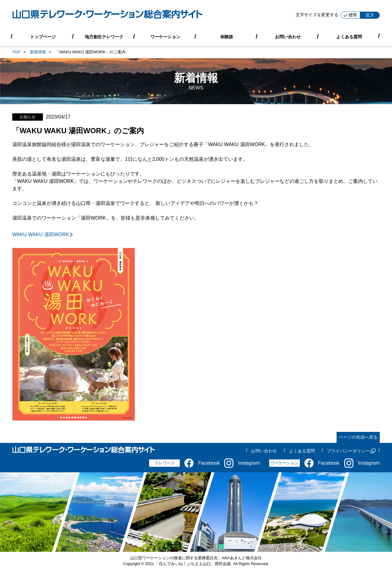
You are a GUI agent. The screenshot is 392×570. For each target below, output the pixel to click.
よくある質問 (349, 36)
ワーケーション (165, 36)
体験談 (227, 36)
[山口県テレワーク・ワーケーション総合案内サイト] (108, 15)
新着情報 (38, 52)
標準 (350, 15)
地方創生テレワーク (104, 36)
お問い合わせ (288, 36)
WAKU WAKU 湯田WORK (43, 234)
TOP (16, 52)
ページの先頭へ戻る (358, 437)
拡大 (370, 15)
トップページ (43, 36)
